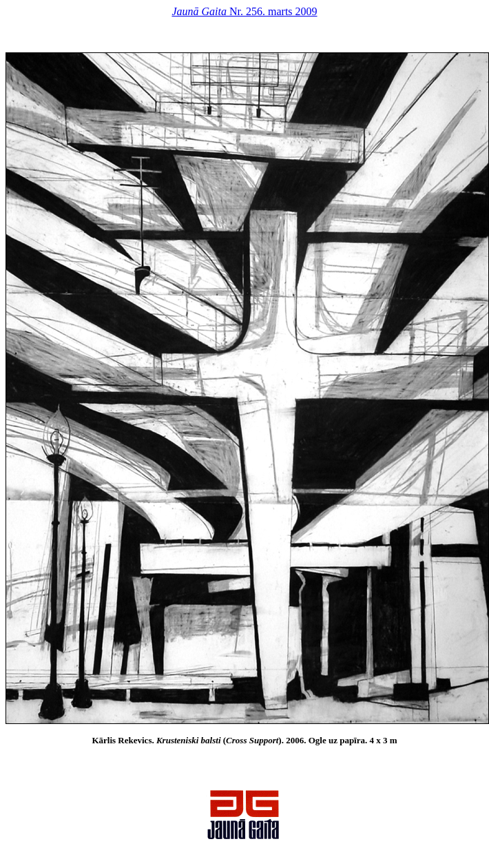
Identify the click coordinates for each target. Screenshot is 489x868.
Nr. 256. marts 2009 (244, 11)
